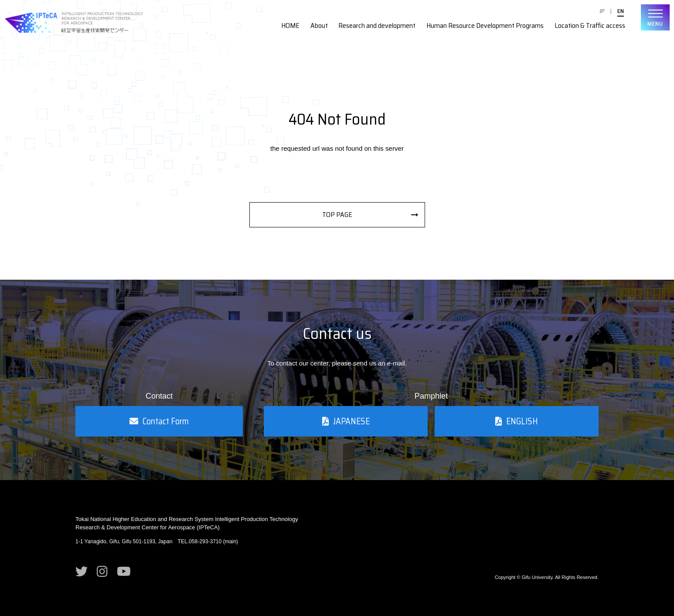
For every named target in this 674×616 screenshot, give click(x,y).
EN (621, 11)
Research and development (377, 25)
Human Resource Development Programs (485, 25)
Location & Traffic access (590, 25)
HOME (290, 25)
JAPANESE (346, 421)
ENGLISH (517, 421)
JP (602, 11)
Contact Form (159, 421)
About (319, 25)
